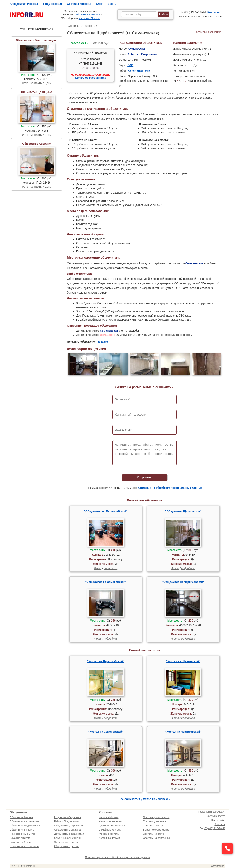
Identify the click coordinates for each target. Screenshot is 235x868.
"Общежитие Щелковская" (183, 512)
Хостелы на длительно (157, 838)
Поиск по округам (20, 838)
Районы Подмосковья (67, 821)
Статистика (218, 866)
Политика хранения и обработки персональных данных (118, 857)
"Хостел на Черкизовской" (183, 732)
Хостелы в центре (154, 826)
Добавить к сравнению (208, 32)
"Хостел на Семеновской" (106, 732)
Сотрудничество (216, 816)
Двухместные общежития (69, 834)
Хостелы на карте (154, 834)
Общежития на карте (22, 830)
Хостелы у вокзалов (155, 821)
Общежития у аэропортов (69, 826)
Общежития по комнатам (24, 846)
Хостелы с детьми (109, 838)
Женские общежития (66, 842)
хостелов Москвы (89, 18)
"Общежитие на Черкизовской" (183, 582)
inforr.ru (30, 866)
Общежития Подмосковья (25, 826)
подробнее (111, 568)
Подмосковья (52, 4)
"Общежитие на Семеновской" (106, 582)
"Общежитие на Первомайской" (106, 512)
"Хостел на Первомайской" (106, 661)
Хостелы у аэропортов (156, 817)
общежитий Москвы (88, 14)
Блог (99, 4)
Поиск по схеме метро (23, 834)
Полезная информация (212, 812)
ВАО (130, 65)
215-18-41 (194, 12)
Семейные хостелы (110, 830)
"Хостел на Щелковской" (183, 661)
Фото (98, 568)
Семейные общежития (67, 838)
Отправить (144, 478)
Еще (112, 4)
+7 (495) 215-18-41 (91, 64)
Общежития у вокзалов (68, 830)
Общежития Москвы (24, 4)
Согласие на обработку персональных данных (170, 488)
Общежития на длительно (25, 821)
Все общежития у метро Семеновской (144, 799)
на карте (102, 342)
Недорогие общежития (67, 817)
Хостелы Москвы (79, 4)
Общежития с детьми (67, 846)
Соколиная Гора (139, 71)
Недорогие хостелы (110, 821)
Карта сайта (218, 820)
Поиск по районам (20, 842)
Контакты (214, 12)
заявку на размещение (91, 78)
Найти (163, 14)
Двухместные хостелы (112, 826)
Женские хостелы (109, 834)
